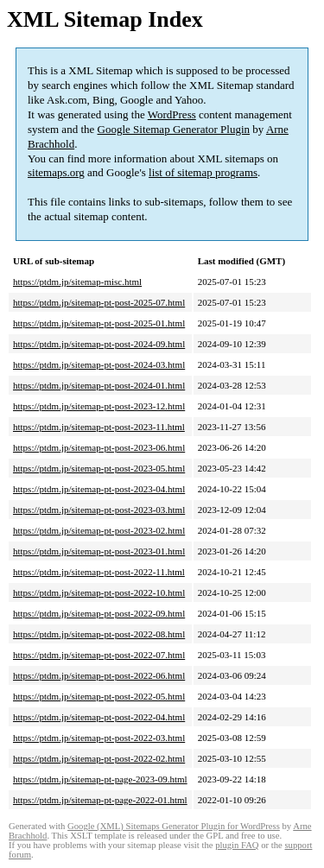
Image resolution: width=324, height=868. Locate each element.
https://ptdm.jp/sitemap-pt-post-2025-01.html (99, 323)
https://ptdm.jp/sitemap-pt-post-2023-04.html (99, 489)
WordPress (172, 114)
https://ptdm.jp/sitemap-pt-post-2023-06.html (99, 447)
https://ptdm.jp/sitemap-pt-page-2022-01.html (100, 800)
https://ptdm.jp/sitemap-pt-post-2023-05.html (99, 468)
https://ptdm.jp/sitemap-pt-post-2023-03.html (99, 510)
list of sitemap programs (203, 172)
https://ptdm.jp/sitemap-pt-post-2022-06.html (99, 675)
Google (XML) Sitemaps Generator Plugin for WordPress (174, 826)
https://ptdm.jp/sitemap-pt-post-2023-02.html (99, 530)
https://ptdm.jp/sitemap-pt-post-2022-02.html (99, 758)
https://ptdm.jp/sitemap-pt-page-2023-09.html (100, 779)
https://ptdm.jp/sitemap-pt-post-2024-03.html (99, 364)
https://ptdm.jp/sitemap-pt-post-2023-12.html (99, 406)
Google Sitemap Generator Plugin (174, 129)
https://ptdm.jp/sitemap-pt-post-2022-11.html (99, 572)
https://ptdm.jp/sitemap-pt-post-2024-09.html (99, 344)
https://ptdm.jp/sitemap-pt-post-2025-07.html (99, 302)
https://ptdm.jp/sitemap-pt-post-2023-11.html (99, 427)
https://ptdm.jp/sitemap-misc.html (77, 282)
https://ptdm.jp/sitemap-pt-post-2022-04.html (99, 717)
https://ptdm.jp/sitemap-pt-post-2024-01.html (99, 385)
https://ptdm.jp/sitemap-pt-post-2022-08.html (99, 634)
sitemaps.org (56, 172)
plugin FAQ (237, 845)
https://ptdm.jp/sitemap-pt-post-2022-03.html (99, 738)
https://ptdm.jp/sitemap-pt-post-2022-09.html (99, 613)
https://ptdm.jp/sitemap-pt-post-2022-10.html (99, 592)
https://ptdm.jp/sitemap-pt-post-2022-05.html (99, 696)
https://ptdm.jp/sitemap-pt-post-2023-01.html (99, 551)
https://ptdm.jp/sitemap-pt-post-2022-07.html (99, 655)
